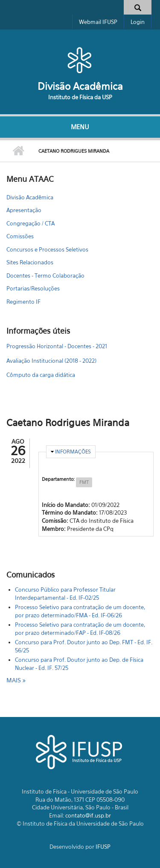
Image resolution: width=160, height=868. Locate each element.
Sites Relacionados (30, 262)
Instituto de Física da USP (80, 97)
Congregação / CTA (31, 223)
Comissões (20, 236)
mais (15, 680)
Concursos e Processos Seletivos (47, 249)
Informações (73, 452)
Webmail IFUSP (98, 22)
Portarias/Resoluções (33, 288)
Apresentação (24, 210)
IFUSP (103, 847)
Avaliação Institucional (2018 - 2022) (51, 361)
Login (138, 22)
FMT (84, 482)
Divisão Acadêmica (80, 86)
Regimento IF (23, 302)
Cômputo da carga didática (41, 375)
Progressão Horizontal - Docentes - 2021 (57, 346)
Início (18, 151)
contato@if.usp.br (88, 815)
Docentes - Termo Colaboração (45, 276)
